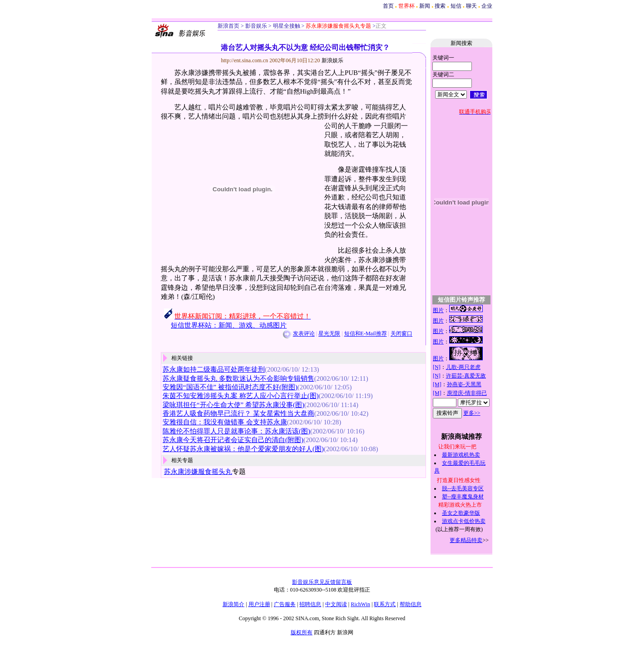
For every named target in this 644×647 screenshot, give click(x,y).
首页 (388, 6)
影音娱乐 (256, 26)
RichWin (360, 604)
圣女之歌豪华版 (461, 513)
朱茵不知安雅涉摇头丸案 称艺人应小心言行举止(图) (241, 396)
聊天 (471, 6)
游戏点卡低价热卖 (464, 521)
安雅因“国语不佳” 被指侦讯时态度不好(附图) (230, 387)
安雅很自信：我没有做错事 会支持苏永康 (225, 422)
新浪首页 (228, 26)
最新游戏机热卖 (461, 455)
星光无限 (329, 334)
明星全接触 (286, 26)
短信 (456, 6)
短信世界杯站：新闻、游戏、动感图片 (229, 325)
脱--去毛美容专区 (463, 488)
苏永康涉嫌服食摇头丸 (198, 472)
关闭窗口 (401, 334)
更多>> (472, 413)
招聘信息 (310, 604)
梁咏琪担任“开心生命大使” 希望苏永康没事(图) (233, 405)
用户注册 (259, 604)
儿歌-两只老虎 (463, 367)
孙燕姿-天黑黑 (464, 384)
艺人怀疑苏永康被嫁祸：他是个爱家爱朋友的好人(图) (243, 449)
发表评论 (304, 334)
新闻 (425, 6)
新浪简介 (233, 604)
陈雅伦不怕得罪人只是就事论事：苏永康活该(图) (236, 431)
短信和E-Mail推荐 (366, 334)
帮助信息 (411, 604)
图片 (438, 310)
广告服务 (285, 604)
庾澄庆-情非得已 (467, 393)
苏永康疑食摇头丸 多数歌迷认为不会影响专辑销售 (238, 378)
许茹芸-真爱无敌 (466, 376)
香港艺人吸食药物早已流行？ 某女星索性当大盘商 (238, 413)
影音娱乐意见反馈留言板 (322, 582)
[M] (437, 384)
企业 (487, 6)
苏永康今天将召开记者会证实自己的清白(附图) (233, 440)
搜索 (440, 6)
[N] (437, 367)
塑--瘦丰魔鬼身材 (463, 497)
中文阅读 (336, 604)
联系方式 (385, 604)
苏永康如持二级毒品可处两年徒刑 (214, 369)
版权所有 (302, 632)
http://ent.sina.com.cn (245, 60)
